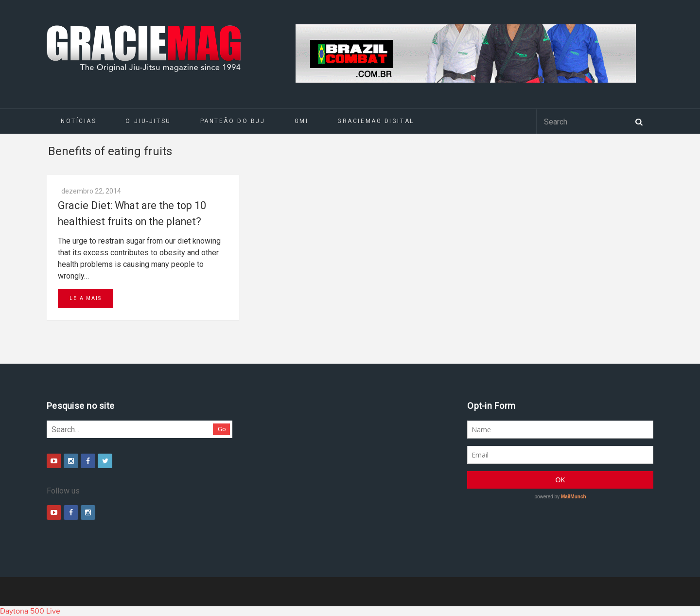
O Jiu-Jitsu (148, 121)
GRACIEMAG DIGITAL (376, 121)
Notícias (79, 121)
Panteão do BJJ (233, 121)
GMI (302, 121)
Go (222, 429)
